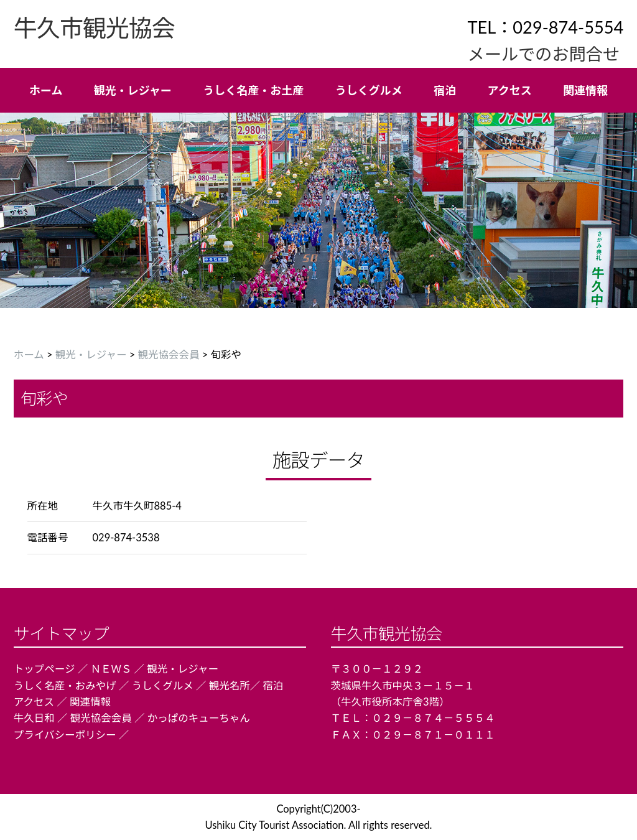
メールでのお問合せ (543, 54)
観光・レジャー (91, 355)
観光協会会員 (169, 355)
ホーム (29, 355)
